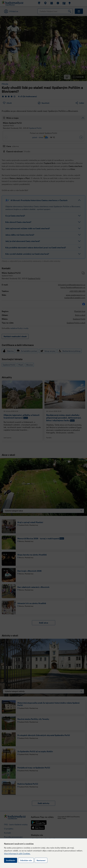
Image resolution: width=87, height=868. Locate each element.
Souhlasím (11, 860)
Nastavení (41, 860)
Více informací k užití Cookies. (17, 853)
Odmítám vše (26, 860)
